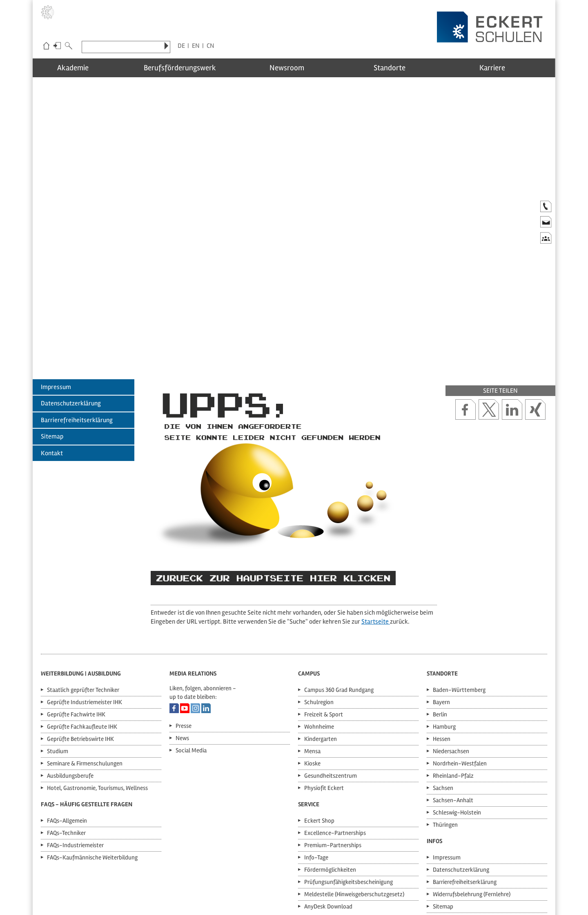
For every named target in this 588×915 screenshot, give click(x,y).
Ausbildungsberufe (70, 706)
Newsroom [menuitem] (294, 68)
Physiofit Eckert (324, 718)
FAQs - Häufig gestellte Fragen (87, 734)
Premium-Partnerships (333, 775)
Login (57, 47)
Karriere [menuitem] (503, 68)
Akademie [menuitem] (85, 68)
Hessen (442, 669)
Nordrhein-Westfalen (460, 694)
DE (181, 46)
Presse (184, 656)
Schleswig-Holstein (457, 743)
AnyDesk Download (328, 837)
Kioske (312, 694)
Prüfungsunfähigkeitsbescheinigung (349, 812)
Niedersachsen (451, 681)
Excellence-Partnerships (335, 763)
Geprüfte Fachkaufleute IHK (82, 657)
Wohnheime (319, 657)
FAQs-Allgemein (67, 751)
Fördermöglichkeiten (330, 800)
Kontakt (52, 383)
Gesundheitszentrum (331, 706)
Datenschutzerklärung (71, 333)
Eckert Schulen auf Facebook (174, 638)
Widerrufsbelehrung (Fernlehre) (472, 824)
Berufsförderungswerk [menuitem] (189, 68)
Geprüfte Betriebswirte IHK (80, 669)
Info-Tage (316, 787)
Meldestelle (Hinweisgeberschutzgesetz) (354, 824)
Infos (434, 771)
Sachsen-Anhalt (453, 730)
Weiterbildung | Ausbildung (81, 604)
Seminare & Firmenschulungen (85, 694)
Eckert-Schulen (46, 47)
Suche (69, 47)
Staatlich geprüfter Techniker (83, 620)
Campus (309, 604)
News (182, 668)
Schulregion (319, 632)
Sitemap (52, 367)
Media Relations (193, 604)
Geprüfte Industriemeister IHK (85, 632)
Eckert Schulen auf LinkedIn (206, 638)
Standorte (442, 604)
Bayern (441, 632)
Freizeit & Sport (324, 644)
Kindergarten (321, 669)
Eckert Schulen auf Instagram (195, 638)
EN (196, 46)
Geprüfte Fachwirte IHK (76, 644)
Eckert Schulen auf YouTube (185, 638)
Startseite (376, 552)
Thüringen (445, 755)
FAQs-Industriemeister (75, 775)
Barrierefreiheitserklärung (77, 350)
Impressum (56, 317)
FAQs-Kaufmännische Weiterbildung (92, 787)
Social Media (191, 680)
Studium (58, 681)
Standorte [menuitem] (398, 68)
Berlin (440, 644)
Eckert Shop (319, 751)
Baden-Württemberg (459, 620)
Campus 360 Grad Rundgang (339, 620)
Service (309, 734)
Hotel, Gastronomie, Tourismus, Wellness (97, 718)
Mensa (312, 681)
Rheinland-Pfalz (453, 706)
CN (210, 46)
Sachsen (443, 718)
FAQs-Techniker (66, 763)
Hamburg (444, 657)
